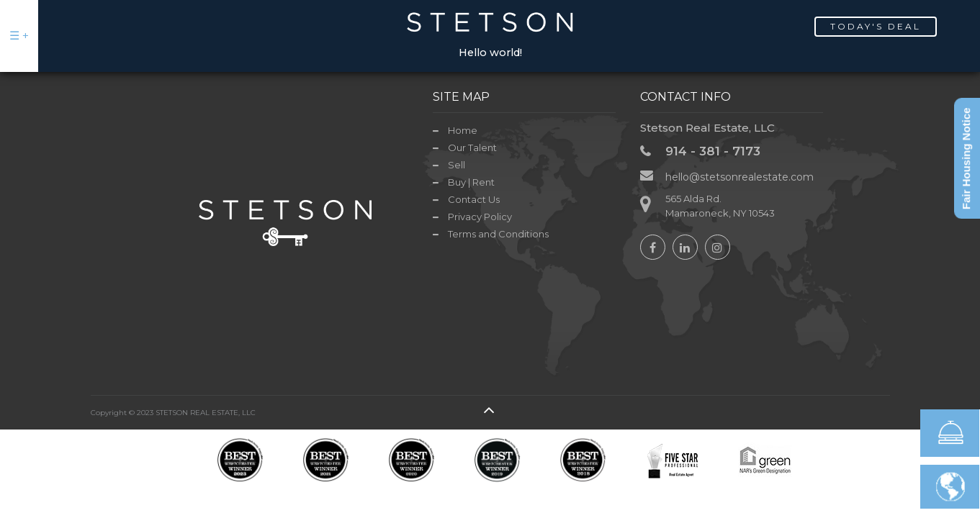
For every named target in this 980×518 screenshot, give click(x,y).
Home (463, 130)
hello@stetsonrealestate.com (740, 177)
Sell (457, 165)
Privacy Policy (480, 217)
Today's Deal (876, 26)
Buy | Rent (471, 182)
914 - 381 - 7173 (713, 151)
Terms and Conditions (498, 234)
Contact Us (474, 199)
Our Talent (472, 147)
